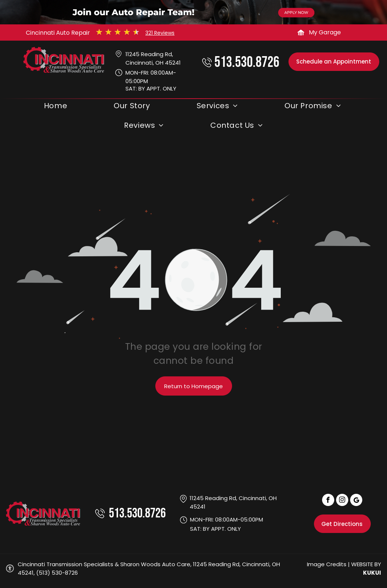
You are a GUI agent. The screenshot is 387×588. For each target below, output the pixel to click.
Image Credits (327, 564)
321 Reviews (160, 33)
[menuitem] (57, 108)
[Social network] (356, 501)
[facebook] (328, 501)
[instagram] (342, 501)
